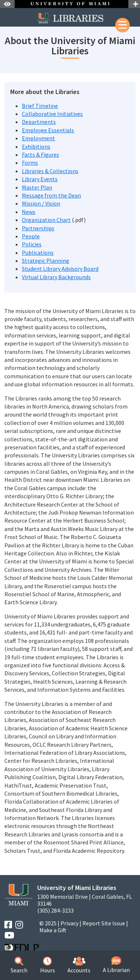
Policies (32, 244)
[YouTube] (9, 935)
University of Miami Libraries (77, 888)
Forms (30, 163)
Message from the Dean (51, 195)
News (29, 212)
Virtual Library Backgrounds (56, 277)
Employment (38, 138)
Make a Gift (53, 930)
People (31, 236)
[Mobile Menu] (122, 25)
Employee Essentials (48, 130)
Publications (38, 253)
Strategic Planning (46, 261)
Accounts (79, 965)
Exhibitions (36, 147)
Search (19, 965)
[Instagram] (19, 925)
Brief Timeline (40, 106)
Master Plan (37, 187)
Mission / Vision (41, 203)
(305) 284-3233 (55, 911)
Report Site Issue (104, 923)
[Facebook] (8, 925)
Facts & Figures (40, 155)
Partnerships (38, 228)
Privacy (69, 923)
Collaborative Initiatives (52, 114)
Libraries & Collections (50, 171)
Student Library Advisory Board (60, 269)
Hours (48, 965)
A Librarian (116, 965)
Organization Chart (46, 220)
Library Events (40, 179)
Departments (39, 122)
